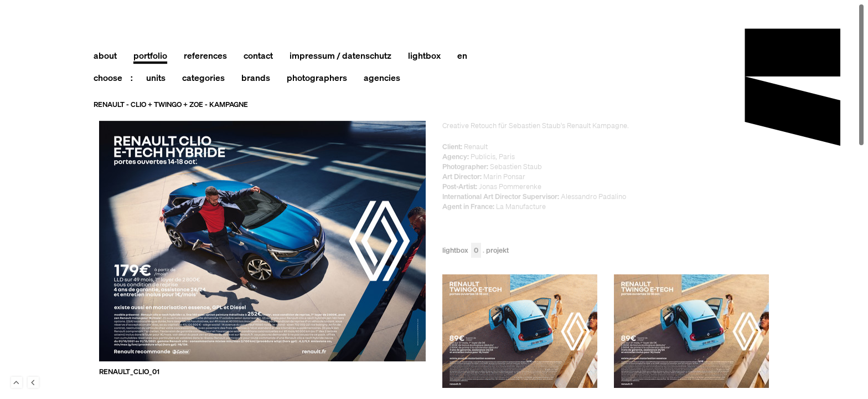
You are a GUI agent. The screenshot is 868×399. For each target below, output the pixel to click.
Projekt (497, 251)
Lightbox (462, 251)
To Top (17, 382)
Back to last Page (33, 382)
